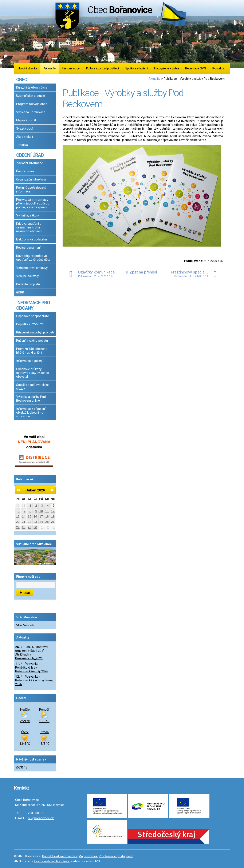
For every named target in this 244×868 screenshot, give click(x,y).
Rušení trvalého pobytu (32, 341)
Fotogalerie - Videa (166, 68)
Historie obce (71, 68)
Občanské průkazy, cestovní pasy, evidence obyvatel (33, 373)
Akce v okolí (25, 137)
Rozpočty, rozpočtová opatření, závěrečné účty (33, 258)
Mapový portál (26, 120)
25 (47, 522)
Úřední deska (25, 171)
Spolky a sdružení (137, 68)
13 (18, 516)
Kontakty (218, 68)
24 (41, 522)
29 (30, 527)
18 (47, 516)
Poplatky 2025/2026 (30, 324)
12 (53, 511)
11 (47, 511)
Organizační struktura (31, 179)
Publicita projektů (28, 284)
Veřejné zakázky (27, 276)
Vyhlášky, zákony (28, 215)
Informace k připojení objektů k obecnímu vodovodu (31, 413)
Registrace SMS (196, 68)
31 (24, 506)
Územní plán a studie (31, 96)
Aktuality (50, 68)
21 (24, 522)
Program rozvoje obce (32, 104)
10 (41, 511)
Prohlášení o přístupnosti (116, 856)
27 (18, 527)
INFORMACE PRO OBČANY (33, 305)
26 (53, 522)
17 (41, 516)
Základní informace (30, 163)
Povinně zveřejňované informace (31, 190)
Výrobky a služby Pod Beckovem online (31, 399)
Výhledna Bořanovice (31, 112)
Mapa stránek (88, 856)
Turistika (22, 145)
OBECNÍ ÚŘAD (30, 155)
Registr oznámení (28, 248)
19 (53, 516)
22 (30, 522)
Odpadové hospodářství (33, 316)
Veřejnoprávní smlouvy (32, 268)
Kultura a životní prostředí (103, 68)
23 (35, 522)
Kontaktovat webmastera (60, 856)
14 (24, 516)
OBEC (22, 80)
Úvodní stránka (27, 68)
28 (24, 527)
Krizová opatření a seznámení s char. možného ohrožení (29, 227)
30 (18, 506)
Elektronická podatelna (32, 239)
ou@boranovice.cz (41, 818)
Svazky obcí (24, 129)
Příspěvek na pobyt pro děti (35, 332)
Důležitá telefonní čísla (32, 88)
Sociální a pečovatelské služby (32, 387)
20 (18, 522)
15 (30, 516)
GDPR (20, 292)
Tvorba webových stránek (51, 861)
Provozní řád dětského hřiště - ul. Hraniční (32, 351)
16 (35, 516)
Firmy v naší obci (29, 577)
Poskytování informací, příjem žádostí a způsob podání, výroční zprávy (33, 203)
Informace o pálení (29, 361)
